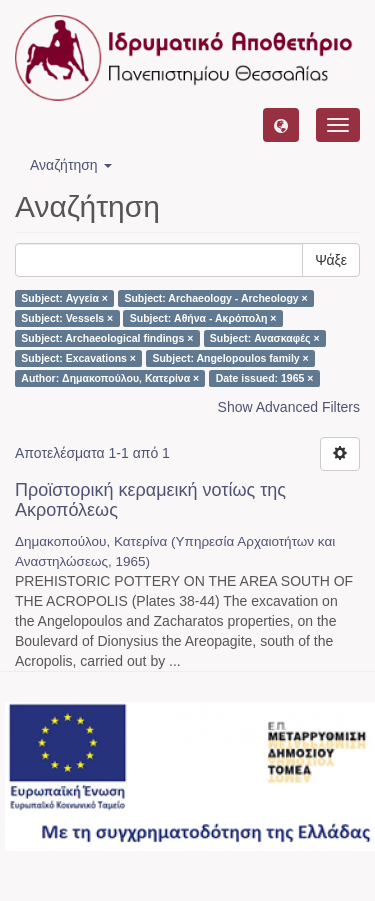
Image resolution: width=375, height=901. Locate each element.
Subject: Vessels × (67, 318)
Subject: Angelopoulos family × (230, 358)
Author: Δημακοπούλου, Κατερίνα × (110, 378)
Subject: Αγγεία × (64, 298)
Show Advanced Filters (289, 407)
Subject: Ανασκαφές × (265, 338)
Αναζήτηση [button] (71, 165)
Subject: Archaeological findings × (107, 338)
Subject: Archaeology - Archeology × (215, 298)
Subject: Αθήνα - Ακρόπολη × (203, 318)
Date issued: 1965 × (265, 378)
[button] (281, 125)
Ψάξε (331, 260)
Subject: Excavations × (78, 358)
